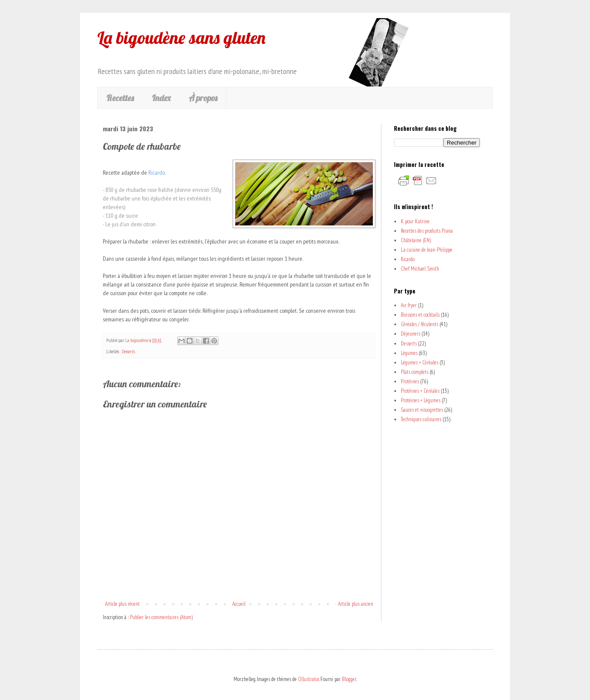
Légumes (409, 353)
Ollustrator (309, 679)
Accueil (239, 604)
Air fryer (409, 305)
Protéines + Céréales (420, 391)
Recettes (120, 98)
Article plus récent (122, 604)
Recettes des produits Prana (427, 231)
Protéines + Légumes (421, 400)
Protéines (410, 381)
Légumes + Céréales (419, 362)
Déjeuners (410, 334)
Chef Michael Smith (420, 269)
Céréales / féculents (419, 324)
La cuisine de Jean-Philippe (427, 250)
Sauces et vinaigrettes (422, 410)
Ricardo (408, 259)
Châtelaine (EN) (416, 240)
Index (161, 98)
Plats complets (415, 372)
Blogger (349, 679)
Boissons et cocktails (420, 315)
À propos (203, 98)
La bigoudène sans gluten (181, 37)
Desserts (128, 351)
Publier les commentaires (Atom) (161, 617)
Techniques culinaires (421, 419)
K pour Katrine (415, 221)
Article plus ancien (356, 604)
